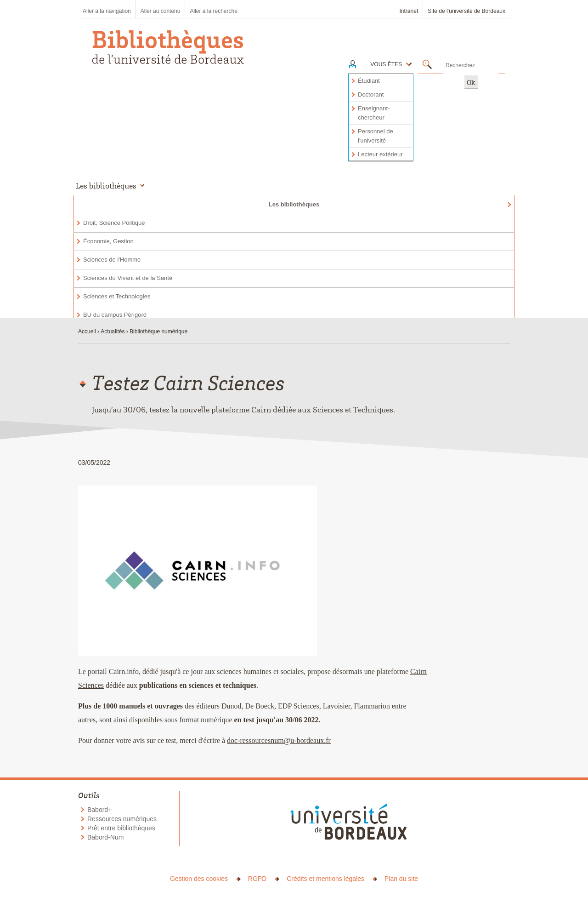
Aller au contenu (161, 11)
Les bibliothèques (294, 204)
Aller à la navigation (107, 11)
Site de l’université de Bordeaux (466, 11)
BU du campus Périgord (115, 315)
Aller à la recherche (213, 11)
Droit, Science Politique (114, 223)
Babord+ (99, 810)
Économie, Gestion (108, 241)
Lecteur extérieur (380, 154)
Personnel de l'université (376, 136)
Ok (471, 82)
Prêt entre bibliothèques (121, 828)
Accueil (87, 331)
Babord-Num (105, 837)
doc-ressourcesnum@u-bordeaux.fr (279, 740)
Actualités (113, 331)
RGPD (257, 879)
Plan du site (401, 879)
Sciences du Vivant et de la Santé (128, 278)
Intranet (409, 11)
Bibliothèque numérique (158, 331)
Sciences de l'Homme (112, 260)
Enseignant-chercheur (374, 113)
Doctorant (371, 94)
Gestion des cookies (199, 879)
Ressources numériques (122, 819)
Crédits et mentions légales (325, 879)
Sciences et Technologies (117, 296)
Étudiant (369, 81)
